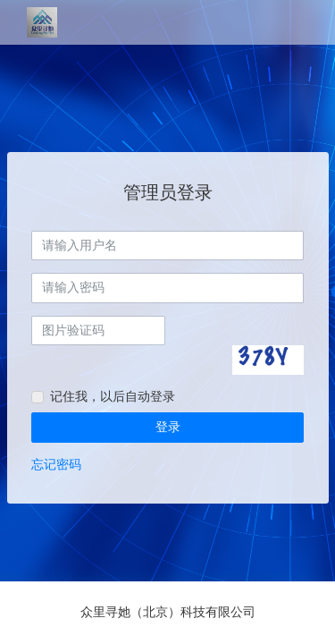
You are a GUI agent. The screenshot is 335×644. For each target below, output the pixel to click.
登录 (168, 427)
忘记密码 (56, 464)
